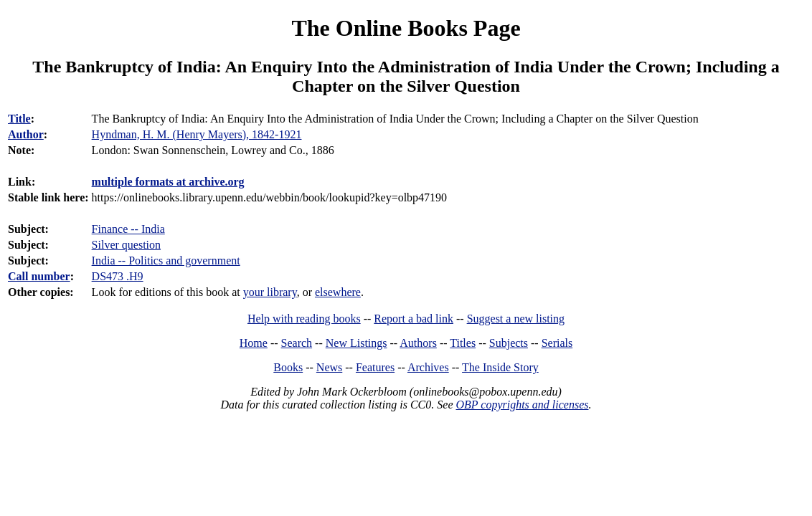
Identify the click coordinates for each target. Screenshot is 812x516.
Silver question (126, 245)
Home (254, 343)
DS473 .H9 (118, 276)
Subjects (509, 343)
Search (297, 343)
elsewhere (338, 292)
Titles (463, 343)
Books (288, 367)
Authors (418, 343)
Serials (557, 343)
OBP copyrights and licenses (522, 405)
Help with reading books (304, 319)
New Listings (357, 343)
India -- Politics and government (166, 261)
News (329, 367)
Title (19, 119)
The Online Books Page (406, 28)
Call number (39, 276)
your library (270, 292)
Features (375, 367)
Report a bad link (414, 319)
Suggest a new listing (516, 319)
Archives (428, 367)
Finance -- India (128, 229)
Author (26, 134)
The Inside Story (500, 367)
